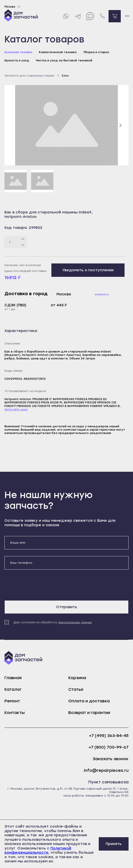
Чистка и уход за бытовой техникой (64, 60)
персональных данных (75, 622)
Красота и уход (17, 60)
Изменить (102, 294)
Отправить (67, 607)
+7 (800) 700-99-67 (109, 747)
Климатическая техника (58, 52)
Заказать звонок (111, 759)
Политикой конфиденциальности (38, 850)
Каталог (13, 689)
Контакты (15, 713)
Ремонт (12, 701)
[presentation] (38, 585)
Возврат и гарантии (89, 713)
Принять (114, 844)
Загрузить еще (16, 409)
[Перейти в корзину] (115, 16)
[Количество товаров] (16, 242)
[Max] (90, 16)
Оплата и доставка (89, 701)
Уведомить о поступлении (88, 270)
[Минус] (23, 245)
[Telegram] (78, 16)
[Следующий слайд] (120, 125)
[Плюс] (23, 239)
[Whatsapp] (66, 16)
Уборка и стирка (96, 52)
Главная (13, 678)
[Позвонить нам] (102, 16)
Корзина (77, 678)
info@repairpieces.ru (106, 771)
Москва (13, 7)
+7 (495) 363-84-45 (109, 736)
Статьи (76, 689)
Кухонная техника (18, 52)
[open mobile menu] (127, 16)
